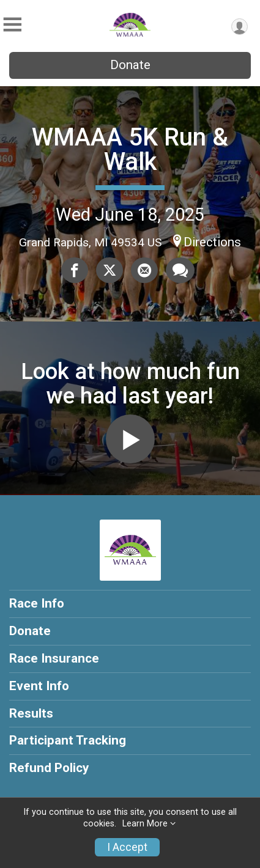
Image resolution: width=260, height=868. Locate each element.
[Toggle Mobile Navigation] (12, 25)
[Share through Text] (180, 270)
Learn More (145, 824)
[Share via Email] (144, 270)
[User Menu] (240, 27)
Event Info (39, 686)
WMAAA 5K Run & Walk (130, 149)
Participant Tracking (68, 740)
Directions (212, 242)
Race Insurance (54, 658)
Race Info (37, 603)
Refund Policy (49, 768)
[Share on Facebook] (75, 270)
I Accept (127, 847)
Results (31, 713)
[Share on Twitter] (110, 270)
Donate (130, 65)
